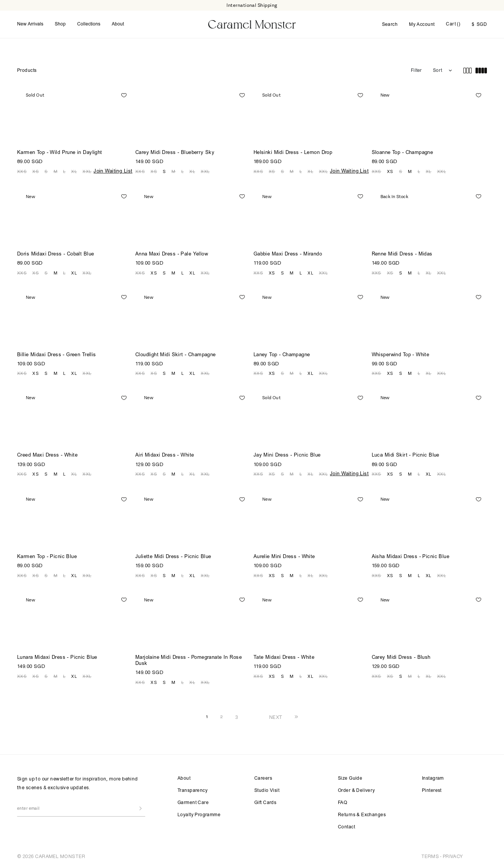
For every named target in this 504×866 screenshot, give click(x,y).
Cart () (453, 24)
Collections (89, 24)
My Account (422, 24)
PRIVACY (453, 856)
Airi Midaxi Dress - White (165, 455)
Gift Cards (265, 802)
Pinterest (432, 790)
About (118, 24)
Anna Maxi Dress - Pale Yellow (172, 254)
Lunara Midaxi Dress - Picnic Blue (57, 657)
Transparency (193, 790)
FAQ (342, 802)
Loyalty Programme (199, 814)
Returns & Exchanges (362, 814)
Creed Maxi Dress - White (47, 455)
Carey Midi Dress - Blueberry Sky (175, 152)
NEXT (276, 716)
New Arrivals (30, 24)
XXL (87, 171)
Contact (346, 826)
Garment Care (193, 802)
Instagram (433, 778)
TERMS (430, 856)
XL (74, 171)
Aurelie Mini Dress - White (284, 556)
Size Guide (350, 778)
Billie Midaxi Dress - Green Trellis (57, 354)
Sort (437, 70)
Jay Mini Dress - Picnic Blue (287, 455)
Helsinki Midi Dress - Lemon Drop (293, 152)
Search (390, 24)
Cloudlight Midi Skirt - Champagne (176, 354)
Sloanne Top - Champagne (403, 152)
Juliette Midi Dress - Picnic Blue (173, 556)
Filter (416, 70)
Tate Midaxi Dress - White (284, 657)
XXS (22, 171)
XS (36, 171)
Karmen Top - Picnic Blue (47, 556)
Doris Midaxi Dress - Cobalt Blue (55, 254)
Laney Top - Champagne (282, 354)
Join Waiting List (113, 171)
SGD (479, 24)
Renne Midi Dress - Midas (402, 254)
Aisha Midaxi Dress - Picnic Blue (410, 556)
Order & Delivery (357, 790)
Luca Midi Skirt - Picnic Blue (406, 455)
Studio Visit (267, 790)
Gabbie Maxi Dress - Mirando (288, 254)
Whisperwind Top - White (401, 354)
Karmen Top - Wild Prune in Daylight (60, 152)
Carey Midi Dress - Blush (401, 657)
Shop (60, 24)
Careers (263, 778)
